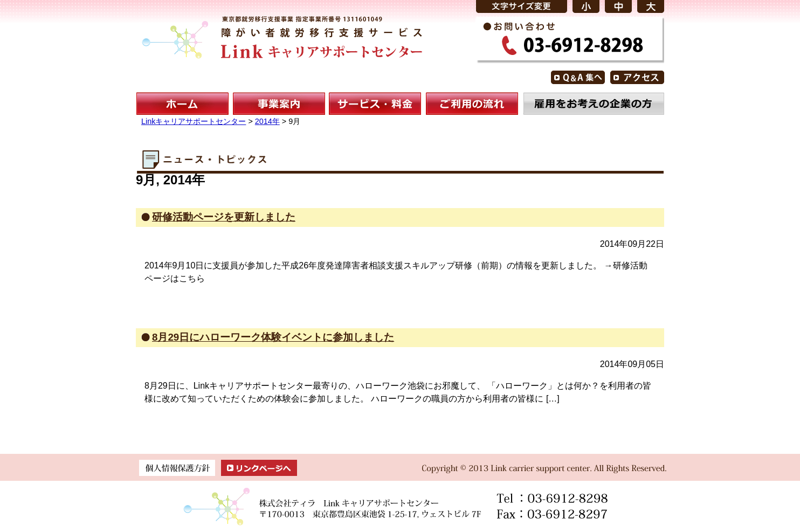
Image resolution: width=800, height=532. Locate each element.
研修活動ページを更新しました (224, 217)
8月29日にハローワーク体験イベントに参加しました (273, 337)
